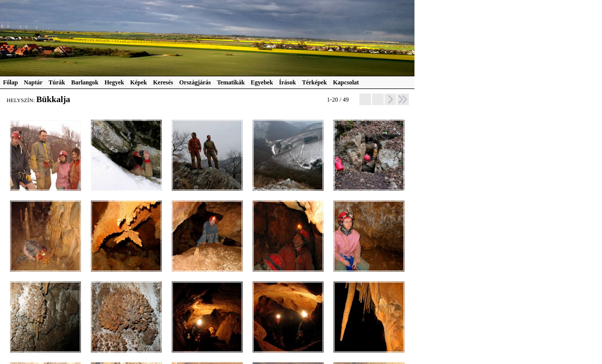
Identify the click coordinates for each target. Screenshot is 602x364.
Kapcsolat (346, 82)
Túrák (57, 82)
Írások (287, 82)
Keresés (163, 82)
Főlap (10, 82)
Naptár (33, 82)
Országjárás (195, 82)
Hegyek (114, 82)
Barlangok (85, 82)
